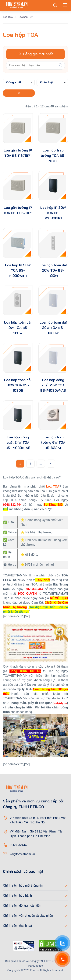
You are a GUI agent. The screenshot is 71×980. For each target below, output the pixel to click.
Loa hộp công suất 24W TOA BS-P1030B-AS (18, 442)
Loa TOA (8, 17)
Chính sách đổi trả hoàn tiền (22, 906)
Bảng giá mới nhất (36, 54)
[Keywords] (31, 65)
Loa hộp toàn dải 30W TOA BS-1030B (18, 385)
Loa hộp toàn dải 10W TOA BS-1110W (18, 328)
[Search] (60, 65)
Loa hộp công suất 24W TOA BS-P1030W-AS (53, 385)
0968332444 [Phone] (18, 845)
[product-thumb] (18, 128)
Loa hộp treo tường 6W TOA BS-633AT (53, 442)
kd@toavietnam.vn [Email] (22, 854)
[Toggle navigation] (64, 5)
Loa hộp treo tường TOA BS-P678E (53, 156)
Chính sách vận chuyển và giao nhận (28, 916)
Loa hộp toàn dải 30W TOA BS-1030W (53, 328)
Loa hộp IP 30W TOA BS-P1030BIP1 (53, 213)
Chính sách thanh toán (18, 926)
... (41, 463)
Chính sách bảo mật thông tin (23, 886)
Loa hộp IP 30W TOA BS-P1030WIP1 (18, 270)
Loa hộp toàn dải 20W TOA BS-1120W (53, 270)
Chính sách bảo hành (17, 896)
